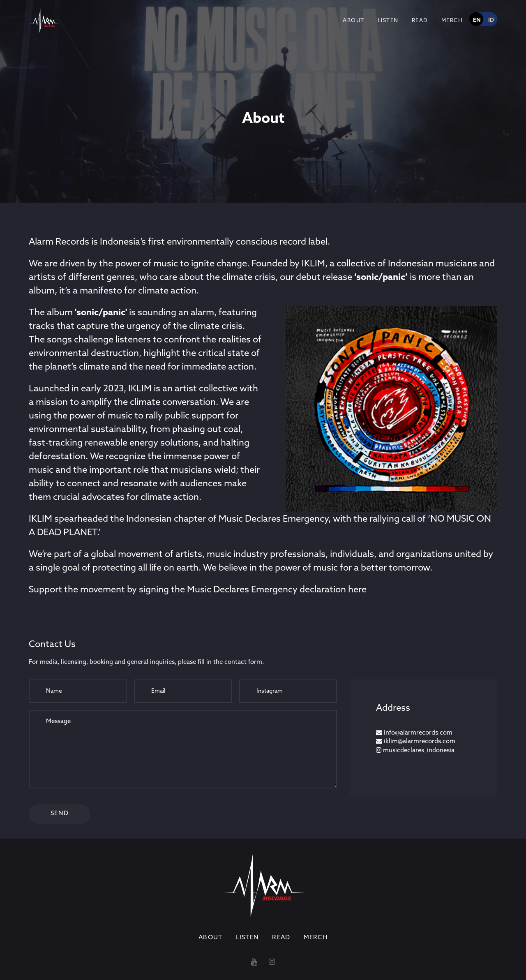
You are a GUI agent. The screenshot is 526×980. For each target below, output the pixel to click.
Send (60, 814)
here (357, 590)
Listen (388, 21)
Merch (452, 21)
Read (420, 21)
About (354, 21)
